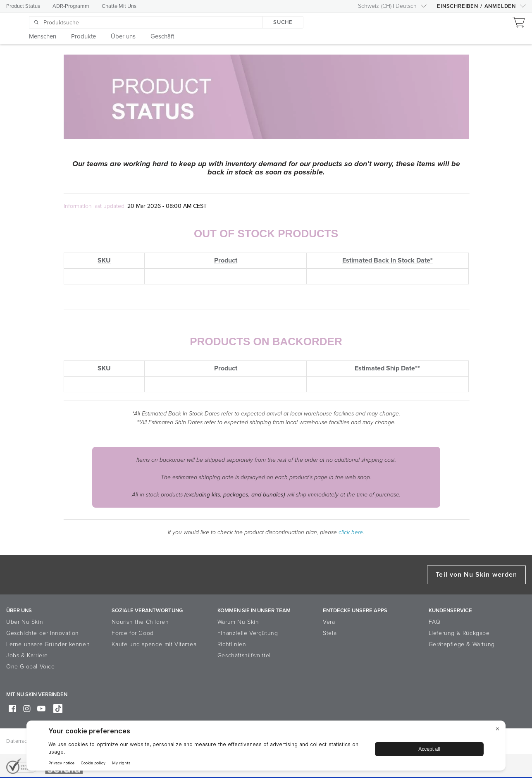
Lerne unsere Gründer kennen (48, 644)
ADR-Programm (71, 6)
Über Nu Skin (25, 622)
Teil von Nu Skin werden (476, 575)
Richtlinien (232, 644)
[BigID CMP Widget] (266, 748)
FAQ (435, 622)
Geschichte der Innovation (43, 633)
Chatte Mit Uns (119, 6)
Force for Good (132, 633)
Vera (329, 622)
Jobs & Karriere (27, 655)
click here (351, 532)
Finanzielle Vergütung (248, 633)
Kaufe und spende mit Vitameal (155, 644)
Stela (330, 633)
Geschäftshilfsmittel (244, 655)
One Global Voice (31, 667)
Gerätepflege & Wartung (462, 644)
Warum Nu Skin (238, 622)
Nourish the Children (140, 622)
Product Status (23, 6)
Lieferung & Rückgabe (459, 633)
